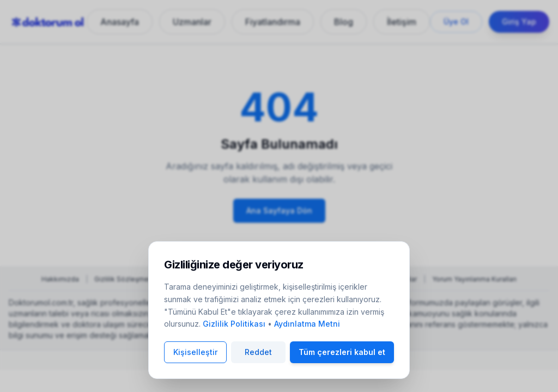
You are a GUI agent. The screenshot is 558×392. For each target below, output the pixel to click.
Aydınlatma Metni (307, 324)
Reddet (258, 352)
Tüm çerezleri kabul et (342, 352)
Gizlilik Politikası (234, 324)
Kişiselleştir (195, 352)
